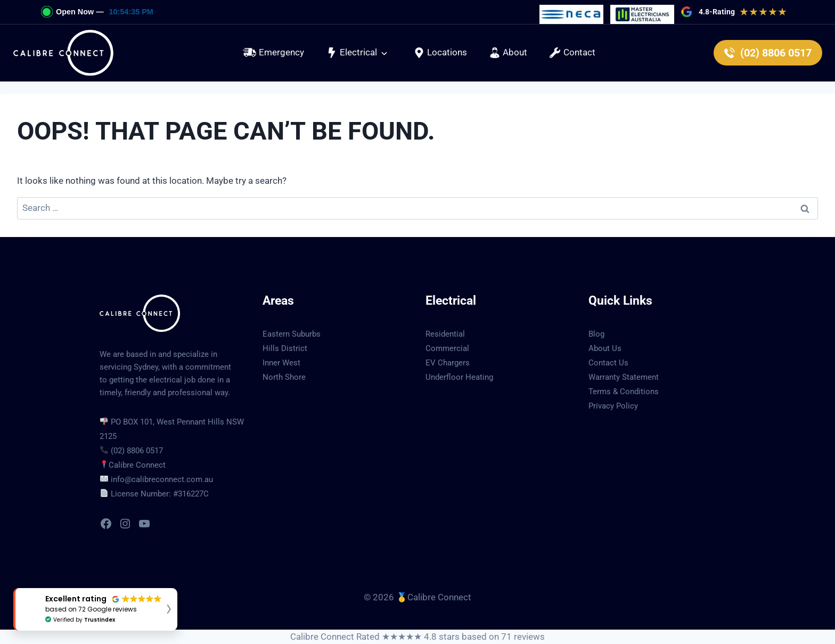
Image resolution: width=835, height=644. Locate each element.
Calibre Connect (137, 465)
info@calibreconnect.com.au (162, 479)
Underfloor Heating (459, 377)
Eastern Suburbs (292, 334)
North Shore (284, 377)
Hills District (285, 348)
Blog (596, 334)
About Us (605, 348)
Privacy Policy (613, 406)
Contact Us (608, 363)
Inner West (281, 363)
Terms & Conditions (624, 392)
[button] (357, 53)
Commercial (447, 348)
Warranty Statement (624, 377)
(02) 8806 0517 (137, 451)
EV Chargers (448, 363)
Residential (445, 334)
